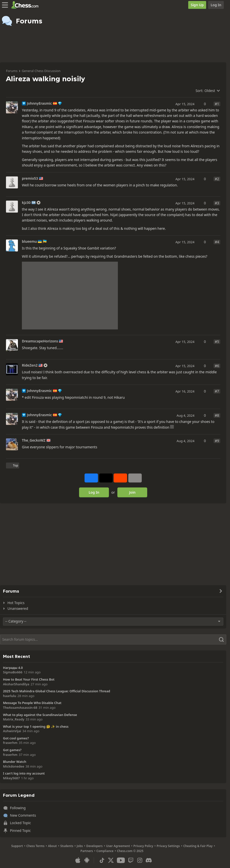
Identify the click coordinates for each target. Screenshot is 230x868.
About (52, 846)
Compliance (105, 851)
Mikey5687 (11, 778)
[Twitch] (131, 860)
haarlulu (10, 696)
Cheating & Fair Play (198, 846)
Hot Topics (16, 603)
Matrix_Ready (14, 719)
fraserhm (10, 743)
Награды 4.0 (13, 668)
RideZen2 (30, 365)
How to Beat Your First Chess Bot (29, 679)
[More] (135, 478)
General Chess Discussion (41, 71)
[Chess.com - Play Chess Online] (26, 5)
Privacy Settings (168, 846)
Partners (87, 851)
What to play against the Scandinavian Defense (40, 715)
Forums (12, 71)
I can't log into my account (24, 773)
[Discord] (149, 860)
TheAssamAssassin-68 (20, 708)
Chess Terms (35, 846)
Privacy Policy (143, 846)
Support (17, 846)
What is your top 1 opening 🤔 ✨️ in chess (36, 726)
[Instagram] (140, 860)
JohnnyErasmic (39, 103)
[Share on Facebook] (91, 478)
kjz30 (26, 203)
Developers (94, 846)
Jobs (80, 846)
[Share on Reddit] (120, 478)
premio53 (30, 178)
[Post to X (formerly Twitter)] (106, 478)
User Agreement (118, 846)
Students (67, 846)
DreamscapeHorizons (40, 341)
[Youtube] (121, 860)
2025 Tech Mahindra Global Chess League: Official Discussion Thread (57, 691)
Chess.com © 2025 (130, 851)
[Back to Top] (13, 466)
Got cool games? (16, 738)
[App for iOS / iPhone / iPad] (78, 860)
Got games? (12, 750)
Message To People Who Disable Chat (32, 703)
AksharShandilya (16, 684)
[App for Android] (87, 860)
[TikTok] (102, 860)
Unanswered (18, 608)
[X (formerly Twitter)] (111, 860)
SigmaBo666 (13, 672)
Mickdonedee (14, 766)
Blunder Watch (15, 762)
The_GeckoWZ (34, 440)
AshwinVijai (12, 731)
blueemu (29, 241)
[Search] (113, 639)
